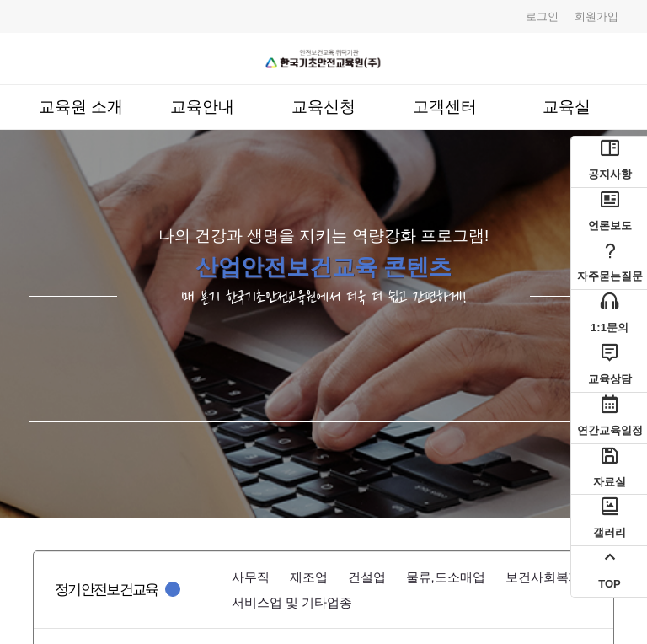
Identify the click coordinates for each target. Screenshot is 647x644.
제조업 (309, 577)
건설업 (367, 577)
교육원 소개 (81, 107)
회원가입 (596, 16)
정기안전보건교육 (106, 590)
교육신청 (323, 107)
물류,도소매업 (446, 577)
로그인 (542, 16)
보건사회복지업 (550, 577)
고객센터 (445, 107)
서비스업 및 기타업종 (292, 602)
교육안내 (202, 107)
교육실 (567, 107)
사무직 (251, 577)
